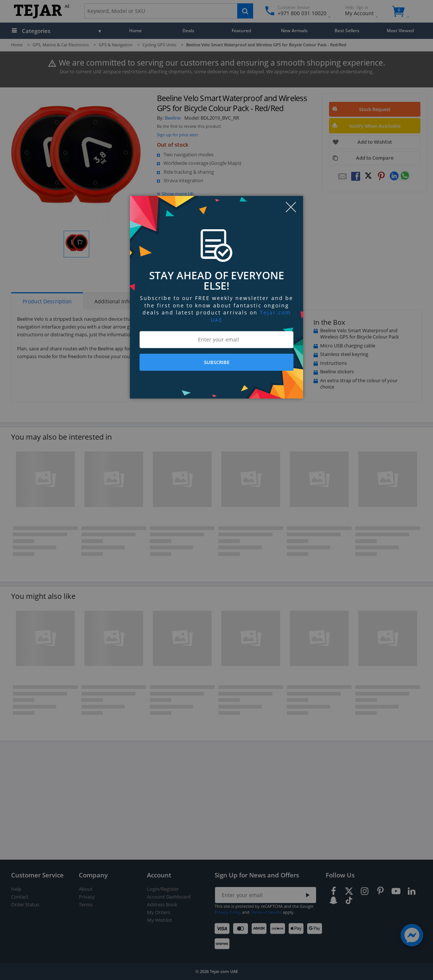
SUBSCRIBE (217, 362)
